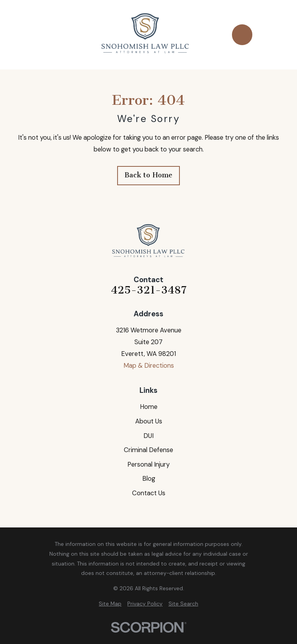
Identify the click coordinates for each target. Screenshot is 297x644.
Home (149, 407)
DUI (148, 436)
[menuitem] (110, 604)
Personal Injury (148, 464)
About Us (149, 421)
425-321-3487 (149, 290)
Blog (149, 479)
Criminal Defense (148, 450)
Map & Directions (149, 366)
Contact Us (149, 493)
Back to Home (148, 175)
